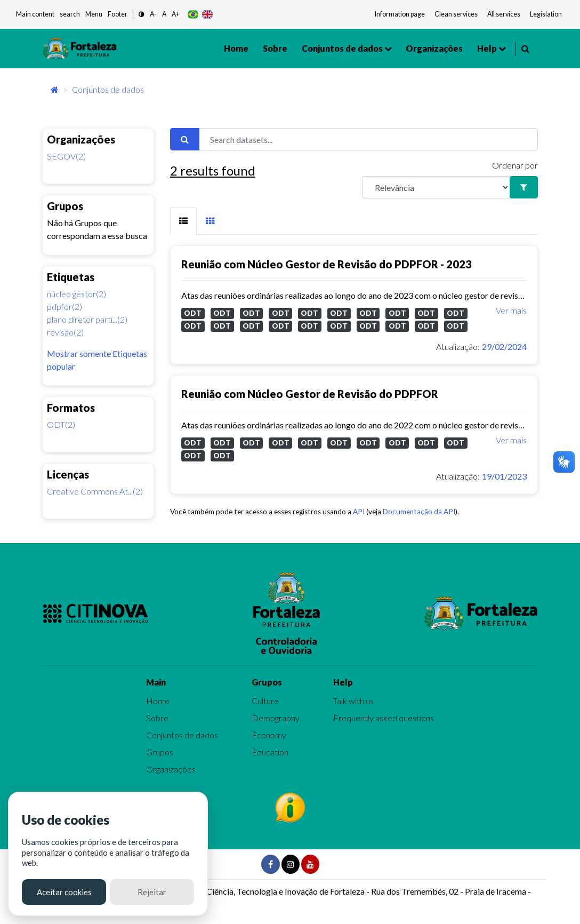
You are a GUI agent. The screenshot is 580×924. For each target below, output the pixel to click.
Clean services (456, 14)
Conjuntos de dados (342, 48)
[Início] (55, 89)
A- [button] (153, 14)
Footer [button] (118, 14)
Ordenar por (515, 165)
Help (487, 48)
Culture (265, 701)
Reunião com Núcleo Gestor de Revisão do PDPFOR (310, 394)
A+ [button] (176, 14)
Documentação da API (419, 512)
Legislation (546, 14)
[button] (142, 15)
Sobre (275, 48)
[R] (436, 187)
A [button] (164, 14)
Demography (276, 718)
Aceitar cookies (64, 892)
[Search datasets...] (368, 139)
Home (236, 48)
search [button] (70, 14)
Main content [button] (35, 14)
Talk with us (353, 701)
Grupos (160, 752)
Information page (400, 14)
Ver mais (511, 310)
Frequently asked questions (384, 718)
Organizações (434, 48)
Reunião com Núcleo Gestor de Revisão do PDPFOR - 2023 (327, 264)
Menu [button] (94, 14)
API (359, 512)
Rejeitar (152, 892)
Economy (269, 735)
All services (504, 14)
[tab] (183, 221)
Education (270, 752)
